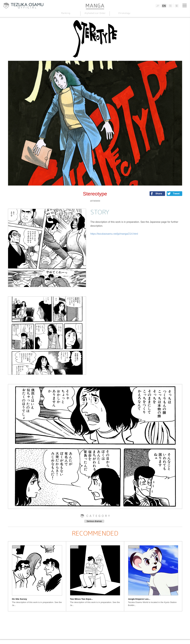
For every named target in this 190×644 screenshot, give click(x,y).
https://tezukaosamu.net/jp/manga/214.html (114, 234)
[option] (37, 576)
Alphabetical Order (95, 13)
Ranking (66, 13)
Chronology (124, 13)
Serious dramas (94, 521)
